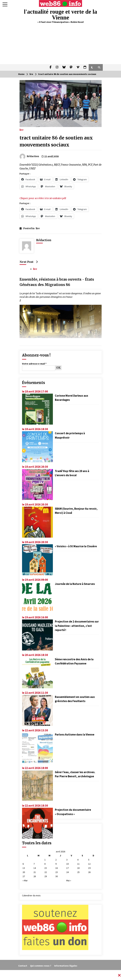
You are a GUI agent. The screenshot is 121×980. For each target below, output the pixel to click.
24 (67, 872)
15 (46, 868)
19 (89, 868)
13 (24, 868)
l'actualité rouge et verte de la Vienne (61, 15)
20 (24, 872)
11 (78, 864)
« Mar (25, 880)
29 (46, 876)
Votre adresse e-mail (34, 364)
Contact (23, 966)
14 (35, 868)
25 (78, 872)
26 (89, 872)
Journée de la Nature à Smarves (75, 584)
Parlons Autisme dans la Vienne (75, 735)
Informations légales (66, 966)
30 (57, 876)
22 (46, 872)
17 (67, 868)
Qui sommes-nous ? (41, 966)
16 (57, 868)
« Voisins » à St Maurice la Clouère (76, 546)
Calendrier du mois (31, 895)
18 (78, 868)
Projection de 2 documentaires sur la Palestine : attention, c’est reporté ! (77, 626)
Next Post (29, 262)
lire (22, 130)
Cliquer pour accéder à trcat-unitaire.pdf (43, 198)
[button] (92, 67)
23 (57, 872)
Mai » (69, 880)
